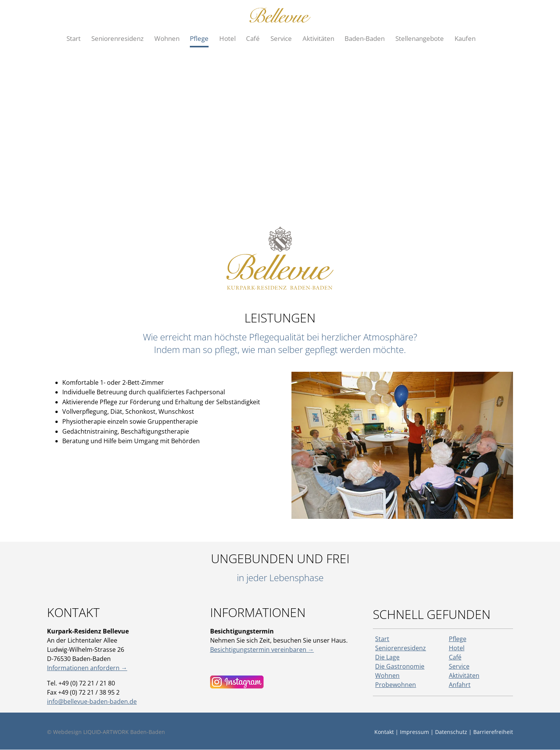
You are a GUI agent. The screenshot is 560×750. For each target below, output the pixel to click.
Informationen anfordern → (87, 668)
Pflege (458, 639)
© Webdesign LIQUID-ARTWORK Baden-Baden (106, 732)
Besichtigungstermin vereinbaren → (262, 650)
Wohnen (387, 675)
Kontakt (384, 732)
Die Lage (387, 657)
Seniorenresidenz (401, 648)
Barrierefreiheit (493, 732)
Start (382, 639)
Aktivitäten (464, 675)
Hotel (457, 648)
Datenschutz (451, 732)
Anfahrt (460, 685)
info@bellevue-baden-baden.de (92, 701)
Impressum (414, 732)
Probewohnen (396, 685)
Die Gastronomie (400, 666)
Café (455, 657)
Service (459, 666)
